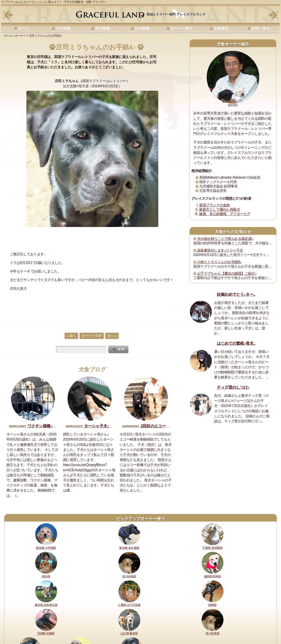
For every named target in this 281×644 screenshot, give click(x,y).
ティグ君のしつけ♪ (233, 387)
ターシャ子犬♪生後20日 (104, 426)
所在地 (105, 626)
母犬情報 (103, 28)
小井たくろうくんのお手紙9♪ (219, 262)
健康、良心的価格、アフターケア (225, 214)
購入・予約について (66, 626)
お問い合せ (261, 28)
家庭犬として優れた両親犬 (220, 210)
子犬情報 (63, 28)
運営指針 (148, 626)
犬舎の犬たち (89, 626)
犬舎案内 (221, 28)
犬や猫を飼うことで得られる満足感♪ (225, 239)
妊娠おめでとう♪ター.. (236, 294)
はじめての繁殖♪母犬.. (236, 343)
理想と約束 (14, 626)
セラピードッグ (121, 626)
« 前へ (71, 336)
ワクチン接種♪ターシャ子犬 (51, 426)
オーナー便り (182, 28)
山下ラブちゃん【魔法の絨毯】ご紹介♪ (227, 273)
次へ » (112, 336)
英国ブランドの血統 (214, 205)
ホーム (24, 28)
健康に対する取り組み (37, 626)
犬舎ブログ (92, 369)
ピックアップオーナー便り (140, 519)
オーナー (20, 36)
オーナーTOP (92, 336)
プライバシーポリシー (170, 626)
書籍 (136, 626)
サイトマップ (211, 626)
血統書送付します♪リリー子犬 (220, 250)
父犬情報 (142, 28)
